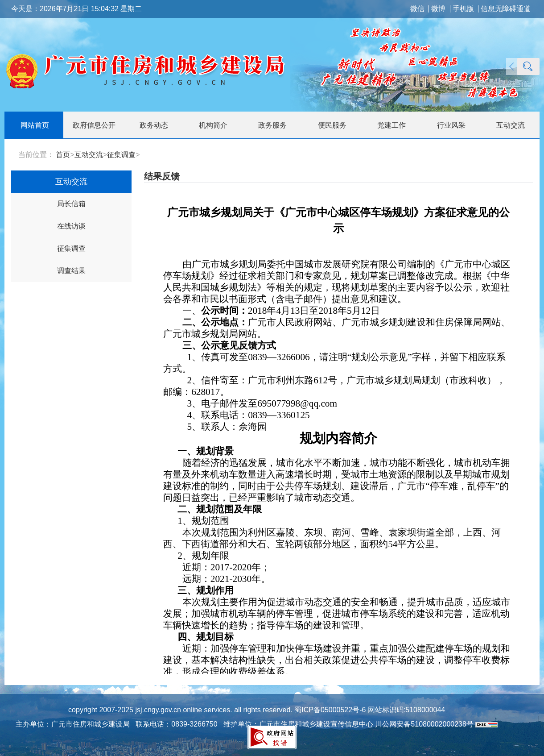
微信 (417, 9)
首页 (63, 155)
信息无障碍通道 (506, 9)
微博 (438, 9)
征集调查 (121, 155)
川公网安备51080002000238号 (424, 724)
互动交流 (89, 155)
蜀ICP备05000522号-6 (329, 710)
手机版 (463, 9)
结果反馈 (162, 176)
